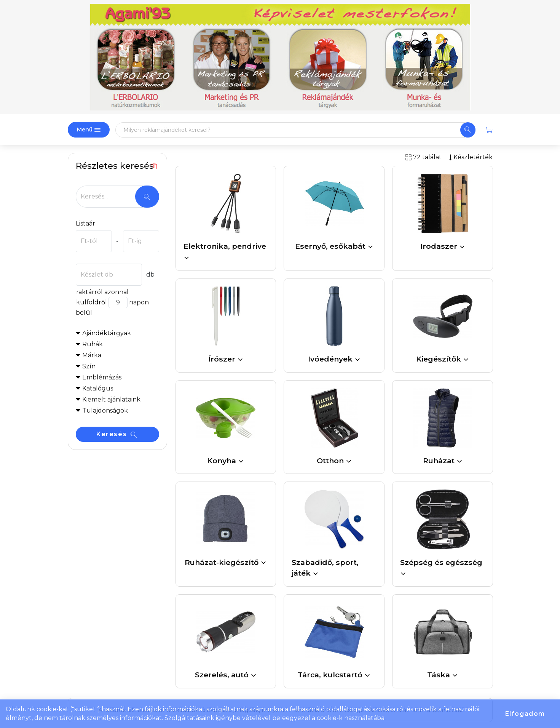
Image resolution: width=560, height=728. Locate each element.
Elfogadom (525, 714)
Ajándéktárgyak (107, 333)
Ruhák (93, 344)
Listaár (85, 223)
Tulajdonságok (105, 410)
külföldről (91, 302)
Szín (89, 366)
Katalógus (98, 388)
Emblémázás (102, 377)
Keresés (116, 434)
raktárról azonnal (102, 292)
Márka (92, 355)
